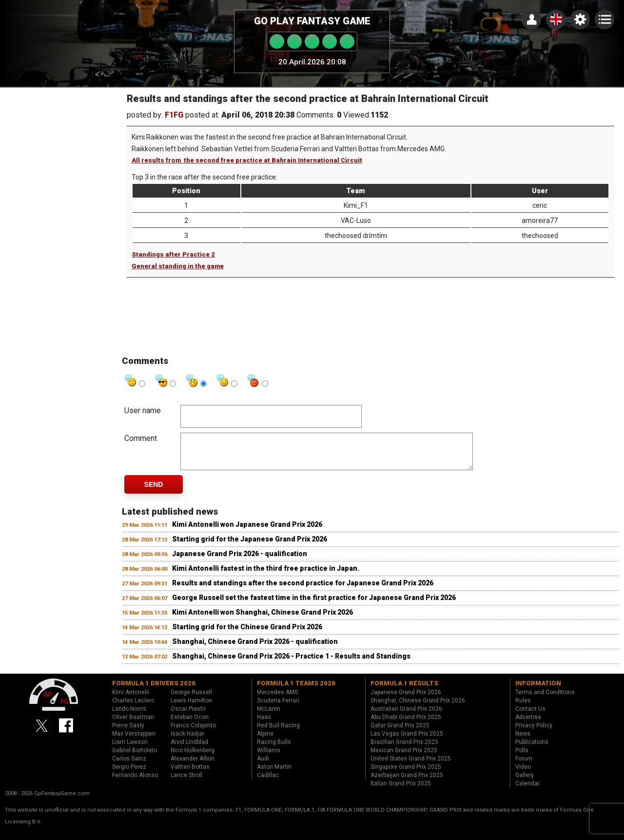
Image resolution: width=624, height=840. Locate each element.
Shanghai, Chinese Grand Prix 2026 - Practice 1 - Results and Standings (291, 663)
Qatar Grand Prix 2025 (400, 733)
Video (523, 774)
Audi (263, 766)
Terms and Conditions (545, 700)
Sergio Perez (129, 774)
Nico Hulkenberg (193, 758)
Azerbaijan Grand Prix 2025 (407, 782)
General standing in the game (178, 266)
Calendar (527, 791)
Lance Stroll (186, 782)
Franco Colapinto (193, 733)
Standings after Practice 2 (173, 254)
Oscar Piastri (188, 716)
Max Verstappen (134, 741)
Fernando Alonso (135, 782)
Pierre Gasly (128, 733)
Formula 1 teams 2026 (296, 690)
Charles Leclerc (133, 708)
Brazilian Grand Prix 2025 (404, 749)
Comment (141, 438)
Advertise (528, 724)
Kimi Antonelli (131, 700)
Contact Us (530, 716)
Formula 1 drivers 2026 (154, 690)
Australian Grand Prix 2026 (406, 716)
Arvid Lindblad (189, 749)
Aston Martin (274, 774)
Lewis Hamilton (191, 708)
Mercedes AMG (278, 700)
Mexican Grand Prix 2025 (404, 758)
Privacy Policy (534, 733)
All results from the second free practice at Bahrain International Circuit (247, 160)
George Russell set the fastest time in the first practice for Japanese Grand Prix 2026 (314, 605)
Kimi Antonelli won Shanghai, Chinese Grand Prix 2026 (263, 620)
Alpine (265, 741)
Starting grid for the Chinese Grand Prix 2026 (247, 634)
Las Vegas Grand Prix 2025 (407, 741)
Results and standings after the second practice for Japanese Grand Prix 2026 (303, 590)
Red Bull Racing (278, 733)
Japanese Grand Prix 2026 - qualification (240, 561)
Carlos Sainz (129, 766)
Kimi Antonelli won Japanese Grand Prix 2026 (247, 532)
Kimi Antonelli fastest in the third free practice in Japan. (266, 576)
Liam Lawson (130, 749)
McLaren (269, 716)
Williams (269, 758)
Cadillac (268, 782)
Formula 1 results (404, 690)
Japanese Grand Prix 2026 (406, 700)
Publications (532, 749)
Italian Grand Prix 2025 (401, 791)
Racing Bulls (274, 749)
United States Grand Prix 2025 (411, 766)
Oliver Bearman (133, 724)
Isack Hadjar (187, 741)
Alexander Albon (193, 766)
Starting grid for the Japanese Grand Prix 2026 (250, 546)
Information (538, 690)
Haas (264, 724)
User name (143, 410)
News (523, 741)
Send (154, 492)
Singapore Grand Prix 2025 (406, 774)
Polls (522, 758)
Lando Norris (129, 716)
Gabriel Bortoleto (135, 758)
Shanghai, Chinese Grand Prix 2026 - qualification (255, 649)
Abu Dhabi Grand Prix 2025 (406, 724)
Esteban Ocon (190, 724)
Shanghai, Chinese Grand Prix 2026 (418, 708)
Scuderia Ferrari (278, 708)
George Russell (191, 700)
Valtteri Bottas (190, 774)
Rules (523, 708)
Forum (524, 766)
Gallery (525, 782)
